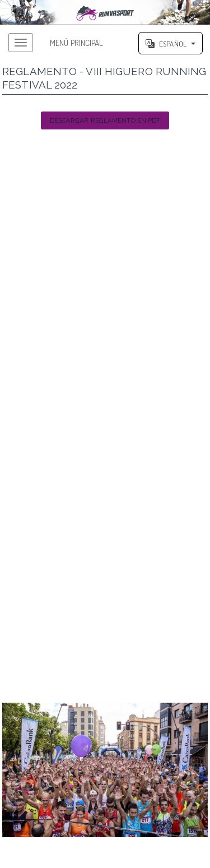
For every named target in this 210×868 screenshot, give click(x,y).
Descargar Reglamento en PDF (105, 120)
